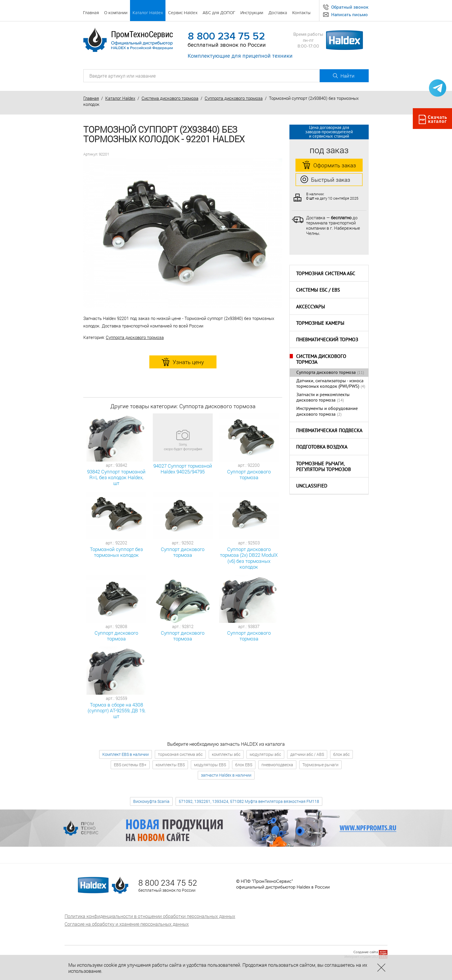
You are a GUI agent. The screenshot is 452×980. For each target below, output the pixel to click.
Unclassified (312, 486)
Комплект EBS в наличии (126, 754)
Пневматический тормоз (327, 340)
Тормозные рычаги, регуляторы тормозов (323, 467)
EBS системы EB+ (130, 765)
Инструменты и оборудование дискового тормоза (327, 412)
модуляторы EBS (210, 765)
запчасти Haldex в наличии (226, 775)
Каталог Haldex (120, 98)
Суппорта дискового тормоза (234, 98)
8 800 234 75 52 (226, 36)
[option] (183, 233)
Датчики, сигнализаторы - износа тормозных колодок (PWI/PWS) (330, 384)
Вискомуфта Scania (151, 801)
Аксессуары (310, 307)
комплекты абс (226, 754)
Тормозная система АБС (326, 274)
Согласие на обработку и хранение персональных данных (127, 924)
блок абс (341, 754)
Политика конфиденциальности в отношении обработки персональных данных (150, 916)
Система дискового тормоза (170, 98)
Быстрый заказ (325, 180)
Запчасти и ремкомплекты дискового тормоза (323, 398)
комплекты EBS (170, 765)
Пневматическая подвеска (329, 431)
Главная (91, 98)
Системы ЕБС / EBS (318, 291)
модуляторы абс (265, 754)
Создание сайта (366, 952)
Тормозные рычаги (320, 765)
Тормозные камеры (320, 324)
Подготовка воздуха (322, 447)
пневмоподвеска (277, 765)
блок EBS (244, 765)
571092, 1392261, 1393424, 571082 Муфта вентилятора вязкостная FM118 (249, 801)
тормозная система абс (180, 754)
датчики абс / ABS (307, 754)
